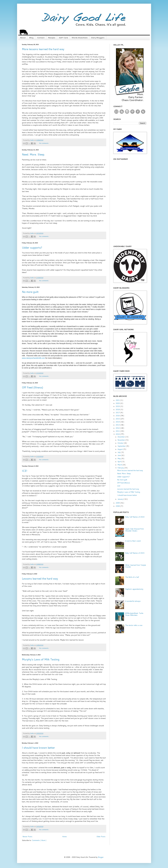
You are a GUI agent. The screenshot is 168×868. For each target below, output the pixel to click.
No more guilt (30, 292)
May (119, 459)
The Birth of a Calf (132, 577)
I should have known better (38, 748)
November (122, 440)
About (23, 38)
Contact (41, 38)
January (121, 499)
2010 (118, 434)
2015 (118, 419)
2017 (118, 413)
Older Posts (101, 837)
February (121, 468)
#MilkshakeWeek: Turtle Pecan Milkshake (134, 614)
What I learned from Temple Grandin (136, 566)
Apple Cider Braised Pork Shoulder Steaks (134, 530)
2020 (118, 403)
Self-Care (63, 38)
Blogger (101, 857)
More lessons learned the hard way (43, 49)
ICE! (25, 471)
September (122, 446)
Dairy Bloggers (98, 38)
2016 (118, 416)
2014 (118, 422)
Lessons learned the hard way (40, 579)
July (119, 452)
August (120, 449)
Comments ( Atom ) (39, 840)
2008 (118, 506)
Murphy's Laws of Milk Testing (41, 659)
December (121, 437)
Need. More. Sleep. (33, 154)
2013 (118, 425)
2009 (118, 503)
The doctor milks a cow (134, 625)
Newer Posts (27, 837)
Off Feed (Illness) (33, 387)
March (120, 465)
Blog (31, 38)
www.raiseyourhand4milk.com (33, 358)
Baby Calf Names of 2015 (135, 553)
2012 (118, 428)
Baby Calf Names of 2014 (135, 517)
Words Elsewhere (80, 38)
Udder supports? (32, 248)
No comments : (44, 143)
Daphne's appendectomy (134, 589)
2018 (118, 409)
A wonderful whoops (133, 601)
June (119, 455)
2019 (118, 406)
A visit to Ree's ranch (133, 541)
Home (64, 837)
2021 (118, 400)
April (120, 462)
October (121, 443)
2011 (118, 431)
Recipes (52, 38)
